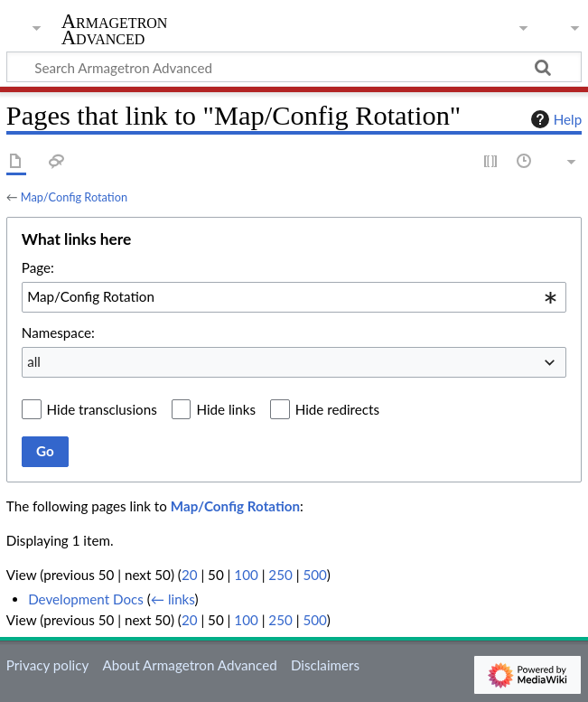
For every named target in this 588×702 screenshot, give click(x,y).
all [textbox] (34, 361)
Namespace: (58, 332)
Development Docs (86, 599)
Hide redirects (337, 409)
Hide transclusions (102, 409)
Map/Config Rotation (74, 197)
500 (314, 575)
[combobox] (294, 297)
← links (173, 599)
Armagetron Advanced (115, 30)
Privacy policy (47, 665)
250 (280, 575)
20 (190, 575)
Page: (38, 267)
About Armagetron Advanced (189, 665)
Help (554, 119)
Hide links (226, 409)
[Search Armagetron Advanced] (294, 67)
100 (246, 575)
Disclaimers (325, 665)
